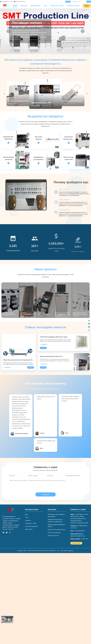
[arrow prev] (4, 94)
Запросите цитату (73, 6)
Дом (26, 514)
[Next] (83, 31)
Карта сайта (29, 529)
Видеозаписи (35, 6)
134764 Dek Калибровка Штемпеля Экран (54, 337)
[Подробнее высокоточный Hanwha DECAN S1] (43, 367)
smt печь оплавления (54, 533)
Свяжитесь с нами (57, 6)
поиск (89, 2)
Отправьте (45, 495)
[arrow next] (87, 94)
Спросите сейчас (76, 543)
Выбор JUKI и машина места (57, 530)
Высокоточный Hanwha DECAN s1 (51, 356)
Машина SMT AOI (53, 536)
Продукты (24, 6)
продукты (28, 520)
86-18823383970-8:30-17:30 (7, 2)
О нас (45, 6)
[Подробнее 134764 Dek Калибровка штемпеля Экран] (43, 348)
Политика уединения (31, 526)
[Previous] (8, 31)
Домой (15, 6)
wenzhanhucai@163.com (21, 2)
